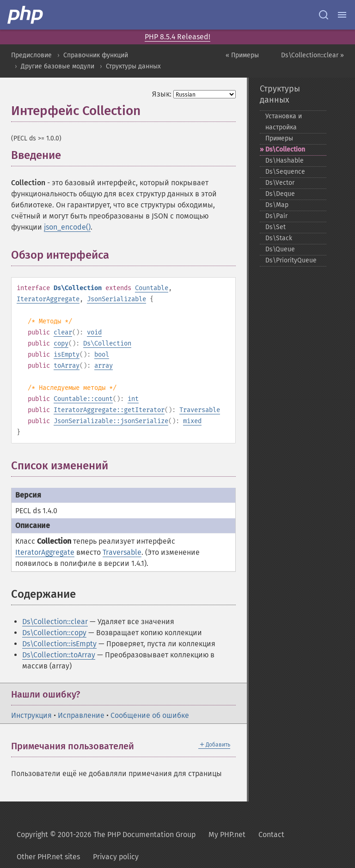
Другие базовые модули (58, 66)
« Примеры (242, 55)
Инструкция (31, 715)
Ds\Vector (280, 183)
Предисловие (31, 55)
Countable (152, 288)
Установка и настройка (284, 122)
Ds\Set (275, 227)
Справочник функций (96, 55)
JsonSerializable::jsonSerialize (111, 421)
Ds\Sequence (285, 172)
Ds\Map (277, 205)
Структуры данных (133, 66)
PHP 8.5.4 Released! (177, 37)
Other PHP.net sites (48, 857)
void (94, 332)
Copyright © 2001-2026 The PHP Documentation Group (106, 835)
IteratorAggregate (48, 299)
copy (61, 343)
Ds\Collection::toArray (59, 655)
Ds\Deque (280, 194)
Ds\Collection (107, 343)
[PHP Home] (26, 15)
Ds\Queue (280, 249)
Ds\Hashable (285, 161)
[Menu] (342, 15)
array (104, 366)
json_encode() (67, 227)
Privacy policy (116, 857)
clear (63, 332)
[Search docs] (324, 15)
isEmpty (67, 355)
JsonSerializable (116, 299)
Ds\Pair (276, 216)
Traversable (200, 410)
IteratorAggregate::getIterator (109, 410)
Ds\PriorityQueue (291, 260)
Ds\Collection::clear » (312, 55)
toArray (67, 366)
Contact (271, 835)
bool (102, 355)
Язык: (162, 94)
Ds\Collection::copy (54, 633)
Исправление (81, 715)
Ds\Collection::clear (55, 622)
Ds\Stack (279, 238)
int (133, 399)
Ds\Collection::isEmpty (59, 644)
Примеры (279, 138)
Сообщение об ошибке (150, 715)
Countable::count (83, 399)
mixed (192, 421)
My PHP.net (227, 835)
